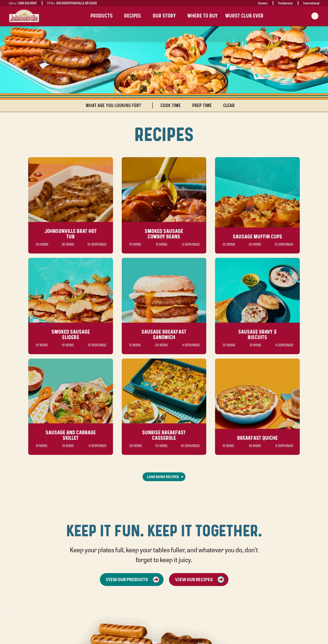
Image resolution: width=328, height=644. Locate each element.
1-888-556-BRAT (27, 3)
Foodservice (285, 3)
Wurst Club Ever (244, 16)
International (311, 3)
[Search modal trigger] (315, 16)
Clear (231, 106)
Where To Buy (202, 16)
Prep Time (204, 106)
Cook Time (173, 106)
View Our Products (133, 580)
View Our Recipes (200, 580)
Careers (263, 3)
